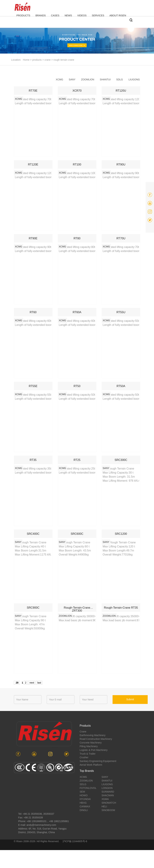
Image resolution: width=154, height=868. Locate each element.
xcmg (60, 79)
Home (26, 60)
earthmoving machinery (93, 735)
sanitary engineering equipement (98, 761)
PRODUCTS (23, 15)
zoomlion (88, 79)
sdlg (120, 79)
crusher (84, 757)
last (39, 683)
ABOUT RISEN (118, 15)
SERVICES (98, 15)
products (37, 60)
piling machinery (89, 746)
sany (72, 79)
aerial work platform (91, 765)
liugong (134, 79)
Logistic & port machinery (94, 750)
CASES (55, 15)
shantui (105, 79)
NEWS (68, 15)
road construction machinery (96, 739)
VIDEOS (82, 15)
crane (47, 60)
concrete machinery (91, 743)
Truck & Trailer (88, 754)
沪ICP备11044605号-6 (75, 841)
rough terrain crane (64, 60)
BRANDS (41, 15)
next (32, 683)
